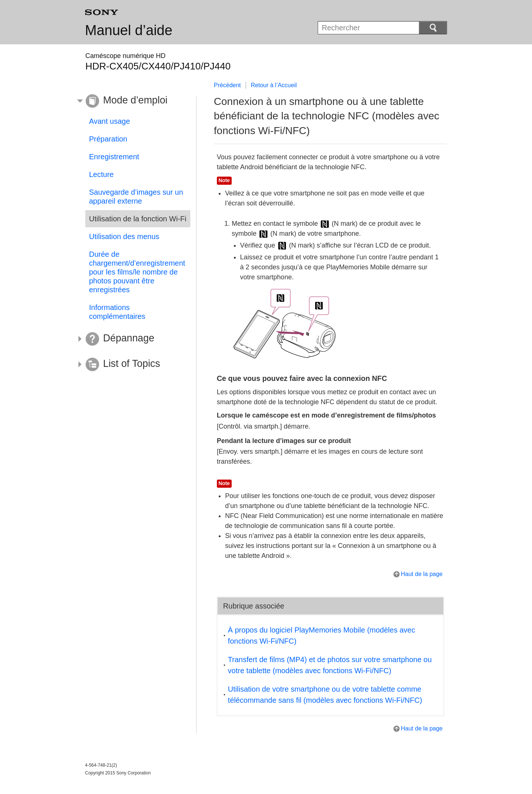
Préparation (108, 139)
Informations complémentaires (117, 312)
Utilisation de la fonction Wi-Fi (138, 219)
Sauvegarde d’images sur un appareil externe (136, 197)
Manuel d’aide (129, 30)
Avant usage (110, 121)
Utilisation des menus (124, 236)
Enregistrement (114, 157)
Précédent (227, 85)
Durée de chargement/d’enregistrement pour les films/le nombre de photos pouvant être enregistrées (137, 272)
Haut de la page (422, 574)
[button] (132, 101)
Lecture (101, 174)
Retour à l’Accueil (274, 85)
